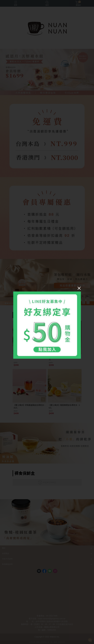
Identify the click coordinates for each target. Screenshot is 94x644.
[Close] (79, 288)
